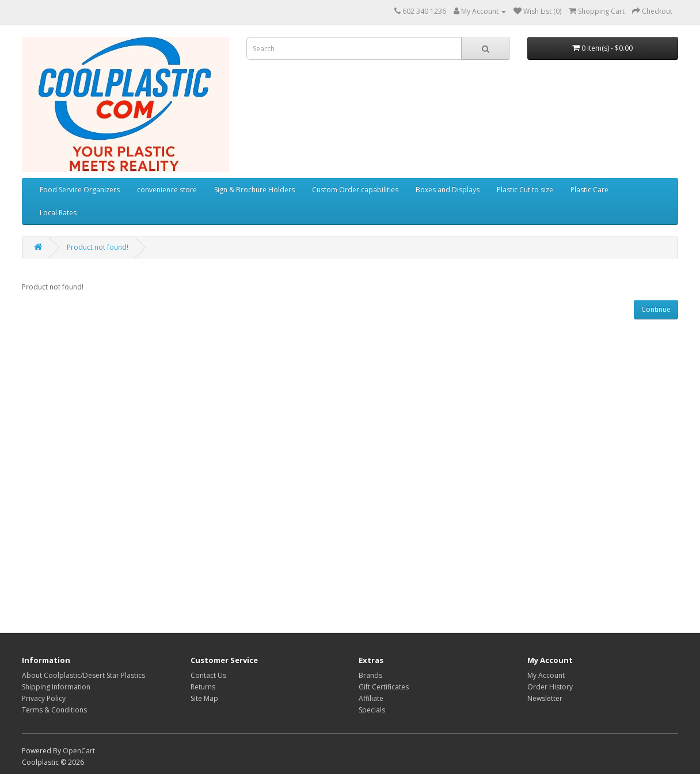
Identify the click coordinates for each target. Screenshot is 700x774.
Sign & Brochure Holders (254, 190)
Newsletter (545, 698)
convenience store (167, 190)
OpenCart (79, 751)
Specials (372, 710)
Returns (203, 687)
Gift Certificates (384, 687)
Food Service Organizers (80, 190)
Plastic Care (589, 190)
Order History (550, 687)
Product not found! (98, 247)
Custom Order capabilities (355, 190)
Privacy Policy (44, 698)
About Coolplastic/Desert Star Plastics (83, 675)
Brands (370, 675)
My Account (546, 675)
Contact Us (208, 675)
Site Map (204, 698)
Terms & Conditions (54, 710)
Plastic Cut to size (525, 190)
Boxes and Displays (448, 190)
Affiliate (371, 698)
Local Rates (58, 213)
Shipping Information (56, 687)
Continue (656, 309)
